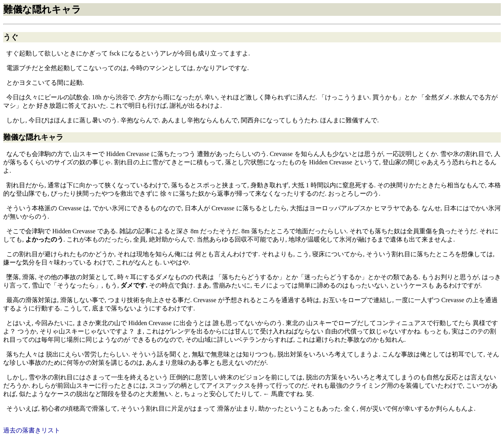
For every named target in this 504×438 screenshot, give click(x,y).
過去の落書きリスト (32, 430)
